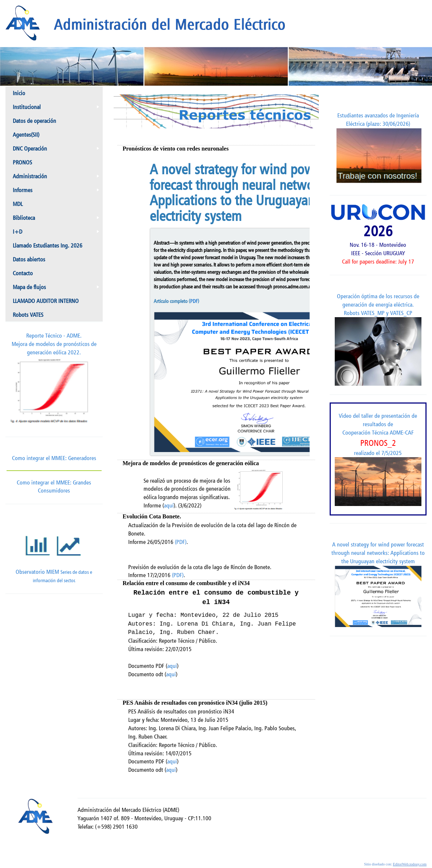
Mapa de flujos (57, 289)
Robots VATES (28, 315)
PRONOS (22, 162)
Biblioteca (57, 219)
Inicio (19, 93)
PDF (194, 301)
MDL (18, 204)
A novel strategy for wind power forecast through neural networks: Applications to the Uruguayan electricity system (378, 584)
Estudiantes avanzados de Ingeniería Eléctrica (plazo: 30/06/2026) (378, 149)
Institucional (57, 109)
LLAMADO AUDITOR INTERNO (46, 301)
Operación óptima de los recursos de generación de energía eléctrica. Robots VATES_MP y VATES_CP (378, 339)
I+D (57, 233)
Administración (57, 178)
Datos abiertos (29, 259)
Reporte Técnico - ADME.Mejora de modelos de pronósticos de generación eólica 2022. (54, 380)
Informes (57, 192)
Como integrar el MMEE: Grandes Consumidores (54, 482)
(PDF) (181, 542)
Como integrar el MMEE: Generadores (54, 458)
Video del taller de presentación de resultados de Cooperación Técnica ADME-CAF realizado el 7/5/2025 (378, 459)
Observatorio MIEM (54, 552)
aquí (169, 505)
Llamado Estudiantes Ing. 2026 (48, 246)
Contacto (23, 273)
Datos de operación (34, 121)
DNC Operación (57, 150)
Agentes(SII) (26, 135)
